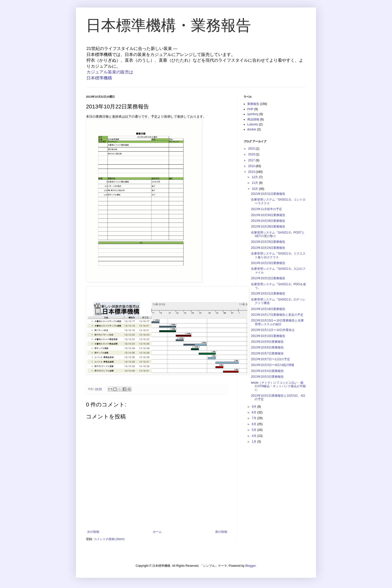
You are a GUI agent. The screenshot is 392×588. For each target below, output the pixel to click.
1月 (254, 442)
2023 (252, 149)
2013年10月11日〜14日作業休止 (273, 330)
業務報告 (253, 104)
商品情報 (253, 119)
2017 (252, 160)
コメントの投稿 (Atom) (109, 539)
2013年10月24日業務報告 (268, 248)
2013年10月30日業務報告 (268, 215)
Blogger (250, 566)
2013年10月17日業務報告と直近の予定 (277, 315)
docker (252, 129)
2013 (252, 172)
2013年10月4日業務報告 (267, 371)
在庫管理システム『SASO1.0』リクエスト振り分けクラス (278, 255)
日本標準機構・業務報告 (168, 25)
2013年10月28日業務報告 (268, 227)
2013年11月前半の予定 (266, 209)
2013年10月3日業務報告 (267, 377)
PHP (250, 109)
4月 (254, 436)
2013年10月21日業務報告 (268, 294)
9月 (254, 407)
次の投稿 (93, 532)
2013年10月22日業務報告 (268, 278)
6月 (254, 424)
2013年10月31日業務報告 (268, 194)
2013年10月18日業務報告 (268, 309)
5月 (254, 430)
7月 (254, 418)
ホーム (157, 532)
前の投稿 (221, 532)
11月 (255, 183)
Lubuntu (253, 124)
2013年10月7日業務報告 (267, 353)
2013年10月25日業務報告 (268, 242)
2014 (252, 166)
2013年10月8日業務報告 (267, 347)
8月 (254, 412)
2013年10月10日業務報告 (268, 336)
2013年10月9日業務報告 (267, 342)
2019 (252, 154)
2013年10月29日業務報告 (268, 221)
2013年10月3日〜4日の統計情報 (273, 365)
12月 (255, 177)
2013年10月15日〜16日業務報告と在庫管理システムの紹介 (277, 322)
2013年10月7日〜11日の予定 (270, 359)
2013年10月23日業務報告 (268, 263)
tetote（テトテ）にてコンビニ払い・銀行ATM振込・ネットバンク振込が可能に (278, 386)
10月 (255, 189)
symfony (253, 114)
